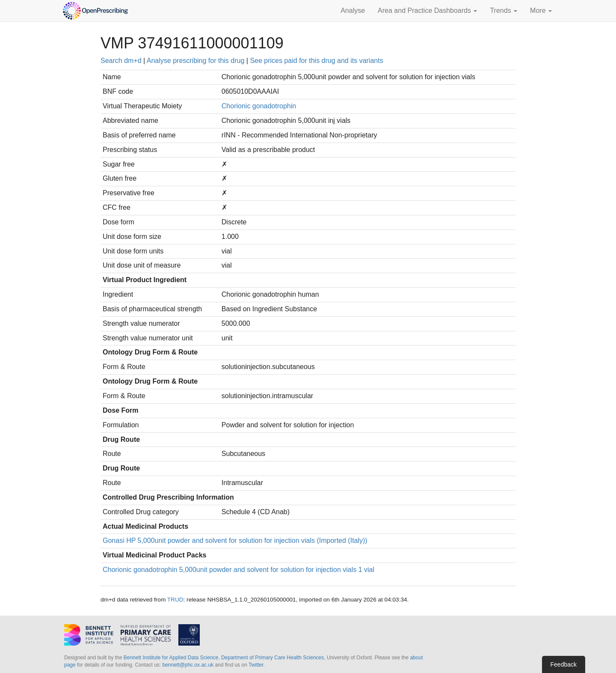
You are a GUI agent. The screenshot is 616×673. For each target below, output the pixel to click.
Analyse (353, 10)
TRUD (175, 600)
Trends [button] (503, 10)
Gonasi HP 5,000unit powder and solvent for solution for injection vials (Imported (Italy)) (235, 540)
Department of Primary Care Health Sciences (272, 658)
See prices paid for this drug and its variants (316, 61)
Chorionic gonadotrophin (259, 106)
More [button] (541, 10)
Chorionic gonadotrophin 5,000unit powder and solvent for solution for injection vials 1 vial (238, 570)
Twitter (256, 665)
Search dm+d (121, 61)
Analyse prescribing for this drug (196, 61)
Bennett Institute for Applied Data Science (171, 658)
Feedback (564, 664)
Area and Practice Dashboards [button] (427, 10)
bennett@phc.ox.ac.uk (188, 665)
